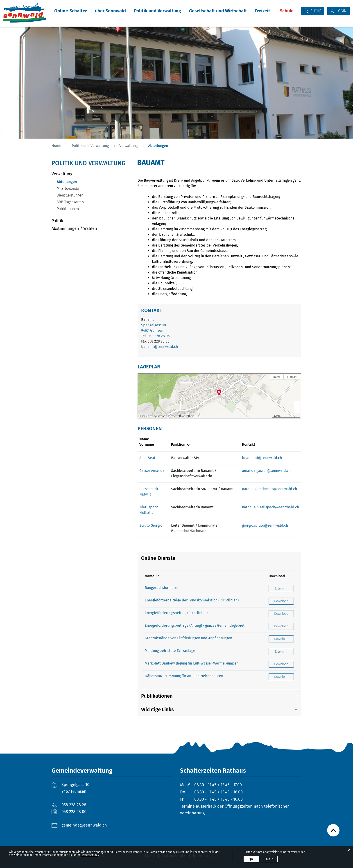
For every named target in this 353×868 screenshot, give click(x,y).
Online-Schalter (71, 11)
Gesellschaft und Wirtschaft (218, 11)
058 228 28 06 (159, 336)
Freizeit (263, 11)
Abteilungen (77, 182)
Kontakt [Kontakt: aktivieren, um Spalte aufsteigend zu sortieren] (249, 444)
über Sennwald (110, 11)
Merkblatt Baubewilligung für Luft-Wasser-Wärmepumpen (192, 663)
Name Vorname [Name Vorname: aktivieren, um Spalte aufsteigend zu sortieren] (147, 442)
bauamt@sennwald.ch (160, 347)
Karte (277, 377)
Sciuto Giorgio (151, 525)
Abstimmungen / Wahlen (74, 228)
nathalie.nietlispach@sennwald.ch (270, 507)
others (190, 416)
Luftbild (292, 377)
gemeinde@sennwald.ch (84, 825)
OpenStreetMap (176, 416)
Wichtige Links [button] (157, 709)
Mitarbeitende (68, 188)
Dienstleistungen (70, 195)
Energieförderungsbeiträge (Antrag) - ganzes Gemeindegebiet (195, 625)
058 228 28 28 (74, 805)
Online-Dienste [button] (158, 558)
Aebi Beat (147, 458)
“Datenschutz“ (89, 855)
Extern (284, 588)
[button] (297, 404)
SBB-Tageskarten (70, 202)
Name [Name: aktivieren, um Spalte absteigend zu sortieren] (150, 576)
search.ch (147, 416)
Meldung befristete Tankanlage (170, 651)
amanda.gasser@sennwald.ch (266, 471)
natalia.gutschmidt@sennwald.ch (269, 489)
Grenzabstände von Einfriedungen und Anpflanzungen (188, 638)
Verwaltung (62, 174)
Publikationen (68, 209)
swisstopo (160, 416)
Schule (287, 11)
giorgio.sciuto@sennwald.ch (265, 525)
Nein (270, 859)
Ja (251, 859)
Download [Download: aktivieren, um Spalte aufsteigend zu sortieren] (277, 576)
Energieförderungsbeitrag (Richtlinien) (176, 613)
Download (284, 601)
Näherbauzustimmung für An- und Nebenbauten (184, 676)
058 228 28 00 (74, 812)
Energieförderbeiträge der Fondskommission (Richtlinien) (192, 600)
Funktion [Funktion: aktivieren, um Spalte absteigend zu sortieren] (178, 444)
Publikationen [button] (157, 696)
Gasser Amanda (152, 471)
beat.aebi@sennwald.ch (262, 458)
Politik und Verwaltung (157, 11)
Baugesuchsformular (161, 588)
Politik (57, 221)
